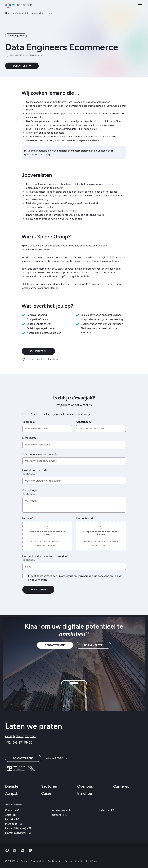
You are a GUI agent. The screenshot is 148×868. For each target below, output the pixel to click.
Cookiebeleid (54, 861)
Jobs (18, 13)
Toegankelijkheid (73, 861)
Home (8, 13)
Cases (46, 793)
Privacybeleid (37, 861)
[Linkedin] (22, 851)
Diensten (13, 786)
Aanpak (12, 793)
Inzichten (85, 793)
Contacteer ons (55, 645)
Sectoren (49, 786)
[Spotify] (30, 851)
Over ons (85, 786)
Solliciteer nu (22, 66)
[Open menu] (140, 5)
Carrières (121, 786)
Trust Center (92, 861)
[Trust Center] (21, 768)
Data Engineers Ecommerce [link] (38, 13)
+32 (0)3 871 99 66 (19, 742)
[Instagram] (15, 851)
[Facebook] (7, 851)
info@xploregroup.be (20, 736)
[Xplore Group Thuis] (18, 5)
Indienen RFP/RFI (93, 645)
